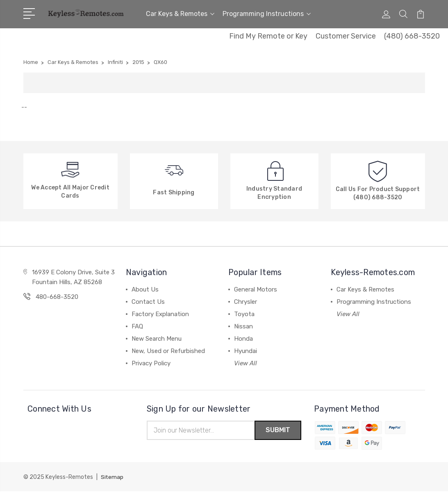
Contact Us (148, 302)
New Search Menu (157, 339)
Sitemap (112, 478)
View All (246, 363)
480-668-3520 (57, 297)
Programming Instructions (267, 14)
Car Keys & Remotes (180, 14)
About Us (145, 289)
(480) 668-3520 (412, 36)
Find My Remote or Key (268, 36)
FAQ (137, 326)
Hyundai (246, 351)
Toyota (244, 314)
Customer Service (346, 36)
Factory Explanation (160, 314)
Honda (243, 339)
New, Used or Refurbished (168, 351)
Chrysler (246, 302)
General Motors (256, 289)
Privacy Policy (151, 363)
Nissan (243, 326)
